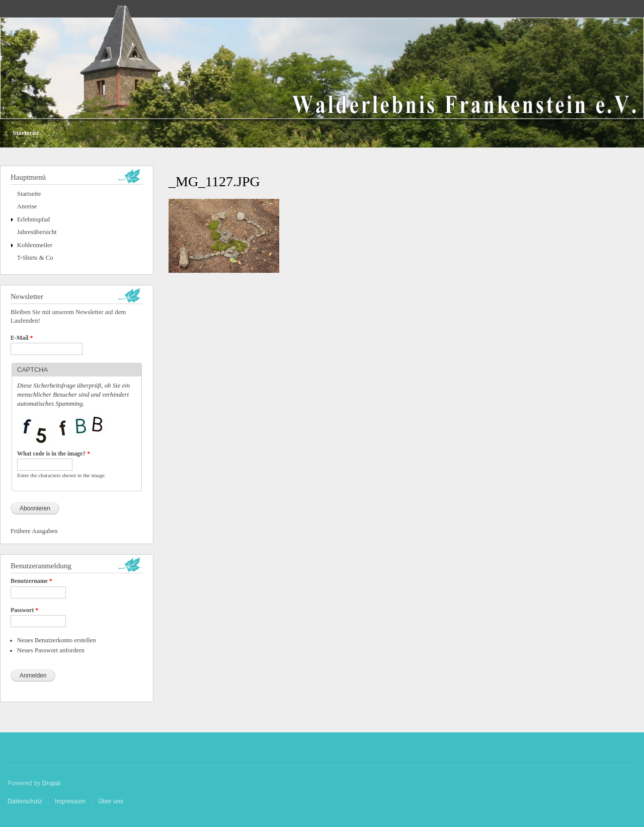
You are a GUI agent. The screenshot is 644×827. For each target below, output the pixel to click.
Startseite (26, 133)
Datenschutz (25, 801)
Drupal (52, 783)
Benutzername (31, 581)
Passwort (24, 610)
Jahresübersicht (37, 232)
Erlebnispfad (33, 219)
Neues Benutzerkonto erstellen (57, 640)
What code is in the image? (54, 454)
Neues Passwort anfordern (51, 650)
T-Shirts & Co (35, 258)
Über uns (111, 801)
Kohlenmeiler (35, 245)
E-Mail (22, 338)
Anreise (27, 206)
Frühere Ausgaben (34, 531)
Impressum (70, 801)
